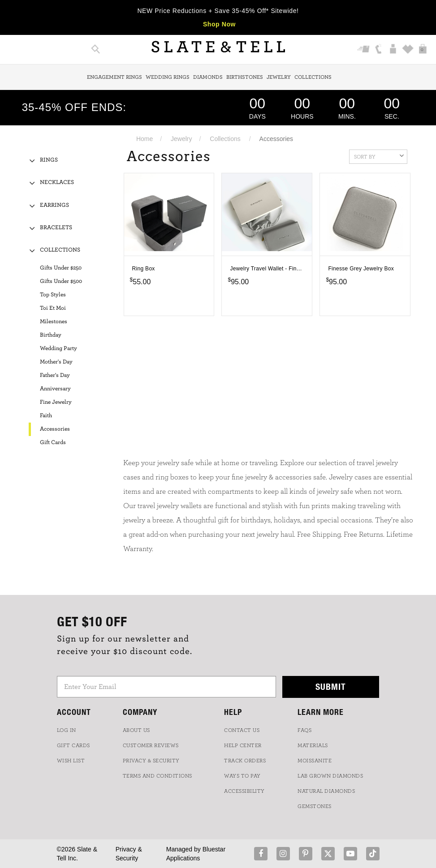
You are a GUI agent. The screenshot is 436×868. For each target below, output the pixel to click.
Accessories (55, 429)
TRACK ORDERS (245, 761)
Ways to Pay (242, 776)
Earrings (54, 205)
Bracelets (56, 228)
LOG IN (67, 730)
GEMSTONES (315, 806)
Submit (331, 686)
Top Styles (53, 295)
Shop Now (219, 24)
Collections (313, 77)
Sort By (379, 156)
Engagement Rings (114, 77)
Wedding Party (58, 348)
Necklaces (57, 182)
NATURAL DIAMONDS (326, 791)
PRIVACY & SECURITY (151, 761)
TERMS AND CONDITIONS (158, 776)
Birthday (51, 335)
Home (145, 139)
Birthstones (245, 77)
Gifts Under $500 (61, 281)
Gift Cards (53, 443)
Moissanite (315, 761)
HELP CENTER (243, 745)
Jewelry (279, 77)
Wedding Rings (168, 77)
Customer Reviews (151, 745)
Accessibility (244, 791)
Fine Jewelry (56, 402)
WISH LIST (71, 761)
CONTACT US (242, 730)
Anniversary (55, 389)
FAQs (304, 730)
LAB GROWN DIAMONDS (330, 776)
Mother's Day (56, 362)
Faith (46, 416)
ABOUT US (136, 730)
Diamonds (208, 77)
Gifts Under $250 (61, 268)
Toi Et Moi (53, 308)
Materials (313, 745)
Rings (49, 160)
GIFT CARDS (73, 745)
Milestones (54, 322)
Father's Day (55, 375)
